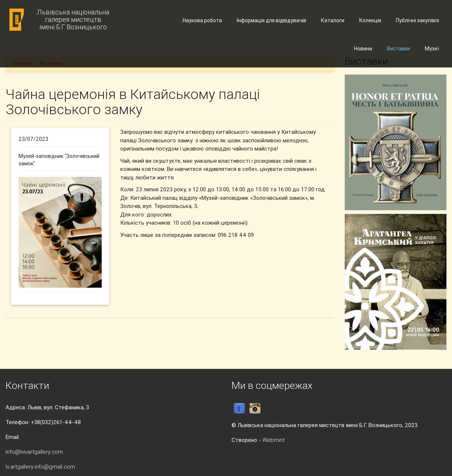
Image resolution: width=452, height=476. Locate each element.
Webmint (274, 440)
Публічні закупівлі (417, 20)
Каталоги (333, 20)
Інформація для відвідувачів (271, 20)
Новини (363, 49)
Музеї (432, 49)
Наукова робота (202, 20)
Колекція (370, 20)
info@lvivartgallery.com (34, 452)
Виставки (399, 49)
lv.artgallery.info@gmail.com (40, 467)
